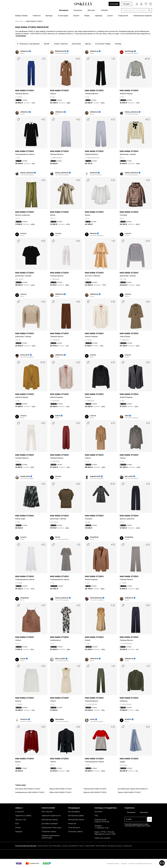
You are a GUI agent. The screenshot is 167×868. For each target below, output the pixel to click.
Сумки (110, 16)
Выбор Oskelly (21, 16)
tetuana (93, 233)
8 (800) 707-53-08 (102, 822)
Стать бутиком (74, 828)
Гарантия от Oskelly (23, 816)
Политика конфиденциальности (140, 863)
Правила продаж (113, 863)
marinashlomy (96, 598)
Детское (91, 10)
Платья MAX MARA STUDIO (95, 789)
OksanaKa (59, 719)
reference (24, 51)
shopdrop (94, 537)
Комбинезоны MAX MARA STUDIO (30, 792)
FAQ (96, 816)
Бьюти (76, 16)
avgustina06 (95, 476)
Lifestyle (104, 10)
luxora (58, 416)
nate (127, 416)
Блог (17, 824)
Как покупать (47, 812)
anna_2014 (25, 355)
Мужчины (78, 10)
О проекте (20, 812)
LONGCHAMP (90, 846)
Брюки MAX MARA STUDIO (95, 792)
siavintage (129, 51)
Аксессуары (63, 16)
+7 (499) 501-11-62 (101, 828)
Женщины (64, 10)
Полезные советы (49, 832)
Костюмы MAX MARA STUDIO (28, 789)
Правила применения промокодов (51, 837)
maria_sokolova (131, 112)
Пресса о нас (21, 820)
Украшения (123, 16)
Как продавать (74, 812)
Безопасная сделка (50, 820)
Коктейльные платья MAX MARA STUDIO (135, 789)
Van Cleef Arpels (55, 846)
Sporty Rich (128, 846)
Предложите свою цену (52, 828)
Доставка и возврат (50, 824)
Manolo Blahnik (101, 846)
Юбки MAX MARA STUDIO (60, 792)
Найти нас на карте (102, 838)
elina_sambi (60, 659)
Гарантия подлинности (51, 816)
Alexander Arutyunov (115, 846)
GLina (58, 537)
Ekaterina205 (61, 51)
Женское (19, 21)
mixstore (94, 173)
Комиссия (72, 824)
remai (92, 719)
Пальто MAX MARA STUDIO (129, 792)
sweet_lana (25, 476)
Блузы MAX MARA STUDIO (61, 789)
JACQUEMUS (73, 846)
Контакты (98, 812)
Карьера (19, 832)
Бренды (49, 16)
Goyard (65, 846)
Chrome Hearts (43, 846)
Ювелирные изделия (142, 16)
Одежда (98, 16)
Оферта (124, 863)
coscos (23, 233)
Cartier (81, 846)
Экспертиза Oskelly (76, 816)
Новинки (37, 16)
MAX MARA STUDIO (25, 91)
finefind (128, 719)
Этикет (18, 828)
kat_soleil (129, 476)
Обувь (87, 16)
